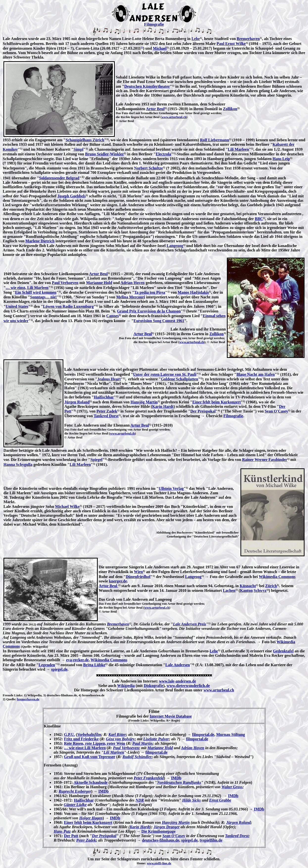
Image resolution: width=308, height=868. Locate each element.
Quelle (11, 699)
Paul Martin (142, 743)
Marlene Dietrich (40, 241)
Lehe (196, 39)
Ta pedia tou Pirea (150, 292)
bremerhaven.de (28, 699)
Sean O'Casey (276, 411)
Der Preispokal (203, 411)
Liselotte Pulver (156, 739)
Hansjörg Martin (176, 822)
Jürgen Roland (77, 402)
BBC (259, 219)
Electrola (163, 154)
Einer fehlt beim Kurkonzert (216, 402)
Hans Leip (281, 159)
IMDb (176, 778)
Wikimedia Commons (277, 577)
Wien (138, 572)
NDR (140, 800)
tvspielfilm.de (211, 840)
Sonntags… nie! (44, 297)
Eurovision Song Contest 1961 (159, 321)
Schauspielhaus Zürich (85, 140)
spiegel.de (59, 669)
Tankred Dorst (106, 416)
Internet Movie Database (171, 716)
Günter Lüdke (75, 805)
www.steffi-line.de (159, 863)
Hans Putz (62, 831)
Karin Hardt (163, 406)
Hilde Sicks (191, 800)
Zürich (271, 586)
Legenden (47, 665)
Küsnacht (248, 586)
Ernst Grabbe (220, 800)
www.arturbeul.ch (174, 117)
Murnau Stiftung (231, 734)
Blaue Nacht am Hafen (256, 374)
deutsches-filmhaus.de (161, 840)
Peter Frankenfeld (149, 778)
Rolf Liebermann (214, 140)
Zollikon (230, 109)
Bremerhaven (248, 39)
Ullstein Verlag (171, 488)
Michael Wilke (67, 506)
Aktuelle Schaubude (91, 782)
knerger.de (118, 581)
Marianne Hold (99, 283)
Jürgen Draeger (167, 827)
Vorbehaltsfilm (89, 734)
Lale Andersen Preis (190, 624)
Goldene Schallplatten (179, 379)
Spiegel (96, 460)
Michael (160, 48)
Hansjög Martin (144, 402)
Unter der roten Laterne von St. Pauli (165, 374)
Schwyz (260, 590)
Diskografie (154, 686)
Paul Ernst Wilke (231, 44)
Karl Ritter (117, 734)
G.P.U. (69, 734)
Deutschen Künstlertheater (147, 86)
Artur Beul (155, 109)
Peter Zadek (107, 411)
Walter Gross (232, 787)
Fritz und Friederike (81, 739)
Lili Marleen (238, 149)
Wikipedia (126, 686)
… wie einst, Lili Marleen (27, 288)
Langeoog (175, 246)
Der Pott (71, 836)
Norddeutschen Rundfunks (179, 782)
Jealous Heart (109, 379)
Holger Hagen (91, 818)
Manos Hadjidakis (193, 292)
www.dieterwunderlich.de (188, 686)
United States (17, 306)
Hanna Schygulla (18, 465)
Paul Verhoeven (65, 283)
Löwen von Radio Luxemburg (68, 306)
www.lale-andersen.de (178, 681)
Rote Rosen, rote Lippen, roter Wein (94, 743)
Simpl (78, 149)
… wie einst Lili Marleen (85, 748)
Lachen (229, 590)
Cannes (113, 316)
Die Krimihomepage (158, 831)
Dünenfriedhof (138, 577)
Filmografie (154, 24)
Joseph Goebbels (71, 196)
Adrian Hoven (132, 283)
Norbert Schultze (149, 168)
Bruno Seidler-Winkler (105, 154)
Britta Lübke (94, 665)
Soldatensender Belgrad (59, 178)
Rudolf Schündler (137, 757)
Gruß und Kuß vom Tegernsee (89, 757)
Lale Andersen (178, 665)
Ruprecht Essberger (75, 791)
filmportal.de (203, 734)
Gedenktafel (283, 651)
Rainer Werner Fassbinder (265, 460)
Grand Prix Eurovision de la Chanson (149, 311)
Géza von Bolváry (120, 739)
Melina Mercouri (131, 297)
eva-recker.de (77, 660)
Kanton (246, 590)
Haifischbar (104, 397)
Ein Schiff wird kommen (36, 292)
